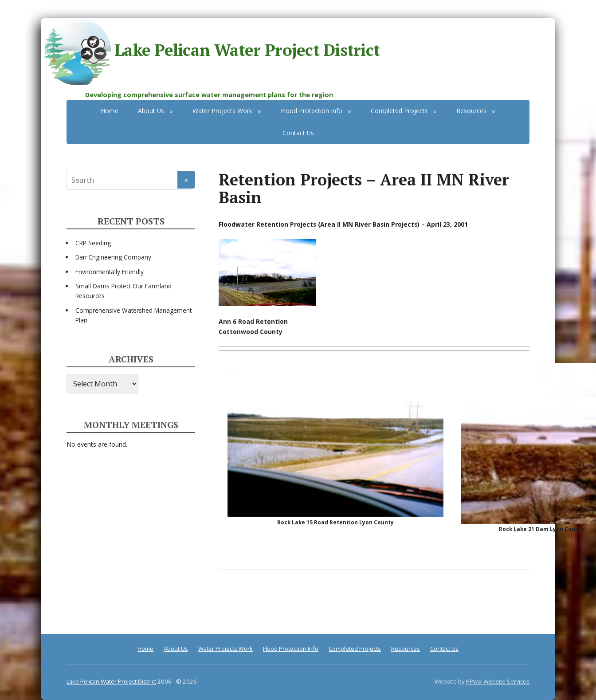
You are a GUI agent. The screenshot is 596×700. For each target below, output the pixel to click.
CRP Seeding (93, 243)
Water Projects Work (222, 111)
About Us (151, 111)
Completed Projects (399, 111)
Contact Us (298, 133)
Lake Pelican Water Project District (210, 52)
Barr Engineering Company (113, 257)
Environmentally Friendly (110, 272)
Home (110, 111)
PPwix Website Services (498, 681)
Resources (471, 111)
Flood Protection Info (312, 111)
